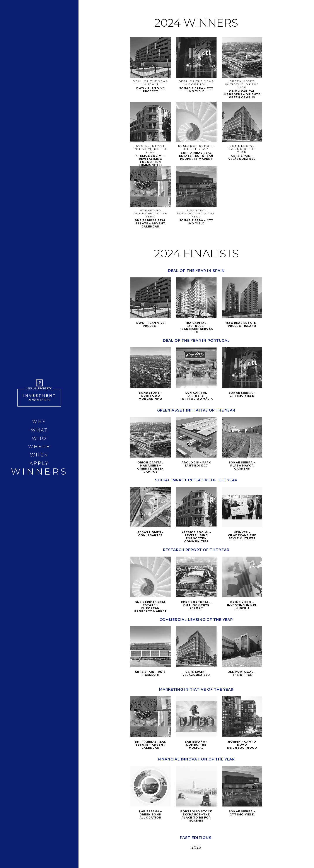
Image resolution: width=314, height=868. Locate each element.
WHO (39, 438)
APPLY (39, 463)
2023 (196, 847)
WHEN (39, 455)
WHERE (39, 447)
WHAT (39, 430)
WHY (39, 422)
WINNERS (39, 472)
